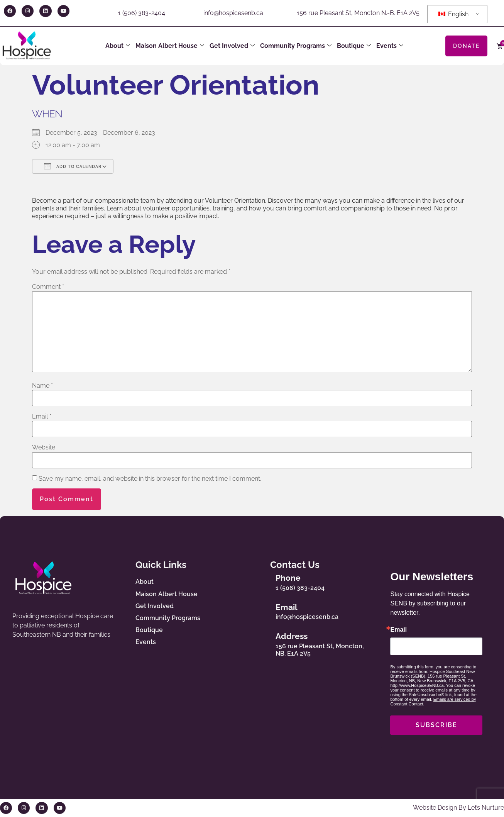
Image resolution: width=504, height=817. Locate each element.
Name (42, 386)
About (118, 46)
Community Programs (296, 46)
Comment (48, 287)
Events (390, 46)
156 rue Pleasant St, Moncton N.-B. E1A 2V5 (358, 13)
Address (292, 636)
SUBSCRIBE (436, 725)
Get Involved (232, 46)
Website (44, 447)
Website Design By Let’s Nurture (458, 808)
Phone (288, 578)
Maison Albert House (170, 46)
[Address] (262, 643)
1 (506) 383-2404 (142, 13)
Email (42, 417)
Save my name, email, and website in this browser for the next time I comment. (150, 479)
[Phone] (262, 581)
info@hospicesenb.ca (233, 13)
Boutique (354, 46)
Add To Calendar (73, 166)
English (453, 14)
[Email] (262, 610)
